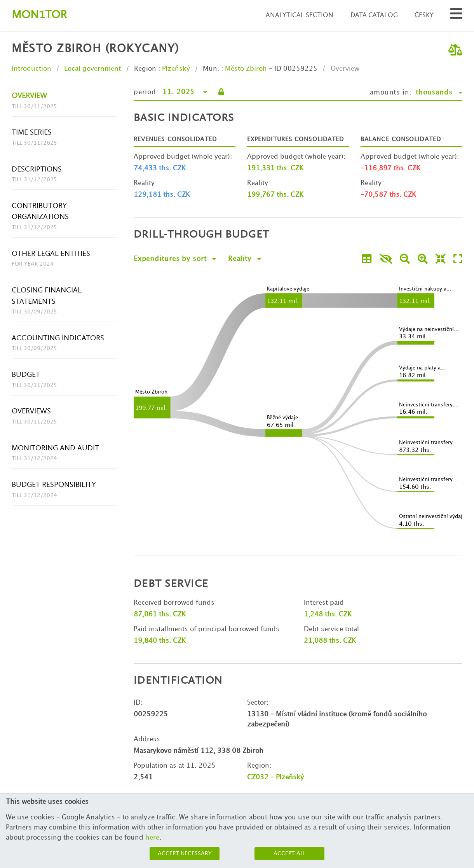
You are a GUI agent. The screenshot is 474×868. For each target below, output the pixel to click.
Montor (39, 15)
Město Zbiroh (246, 69)
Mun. (211, 69)
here (152, 838)
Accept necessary (185, 853)
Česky (424, 15)
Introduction (31, 69)
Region (145, 69)
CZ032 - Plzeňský (275, 777)
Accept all (290, 853)
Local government (92, 69)
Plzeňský (176, 69)
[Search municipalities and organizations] (456, 16)
